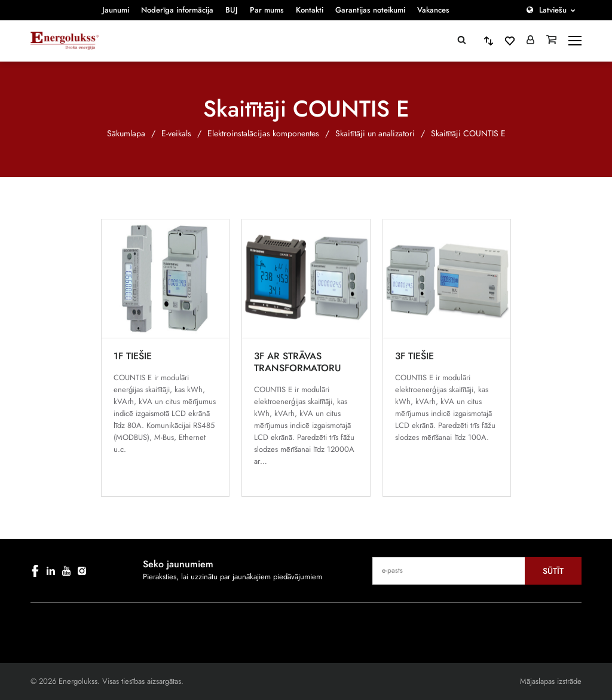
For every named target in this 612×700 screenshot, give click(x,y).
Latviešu (553, 10)
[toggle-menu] (575, 41)
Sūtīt (553, 571)
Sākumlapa (126, 133)
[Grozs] (551, 41)
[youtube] (66, 571)
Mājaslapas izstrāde (551, 681)
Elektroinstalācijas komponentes (263, 133)
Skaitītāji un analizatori (375, 133)
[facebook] (35, 571)
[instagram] (82, 571)
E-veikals (176, 133)
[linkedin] (51, 571)
